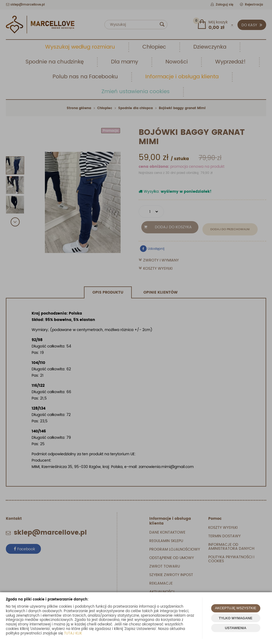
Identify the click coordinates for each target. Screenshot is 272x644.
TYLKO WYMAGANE (236, 618)
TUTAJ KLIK (73, 634)
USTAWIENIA (236, 628)
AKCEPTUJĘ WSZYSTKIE (235, 608)
